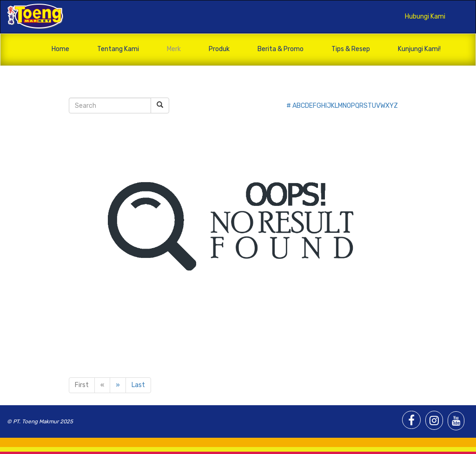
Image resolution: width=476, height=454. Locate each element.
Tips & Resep (351, 49)
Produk (219, 49)
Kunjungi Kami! (419, 49)
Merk (174, 49)
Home (60, 49)
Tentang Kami (118, 49)
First (82, 385)
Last (138, 385)
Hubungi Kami (425, 16)
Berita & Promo (281, 49)
